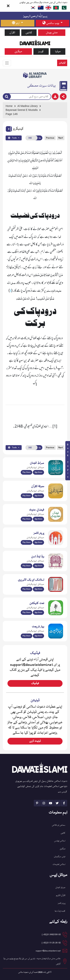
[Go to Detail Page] (34, 110)
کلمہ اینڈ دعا (60, 911)
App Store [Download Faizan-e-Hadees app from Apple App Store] (38, 519)
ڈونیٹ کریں (35, 741)
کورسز (41, 51)
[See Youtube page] (50, 803)
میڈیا (58, 51)
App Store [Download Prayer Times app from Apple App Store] (38, 542)
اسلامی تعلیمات (59, 864)
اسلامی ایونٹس (60, 841)
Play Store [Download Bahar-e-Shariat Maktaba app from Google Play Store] (27, 636)
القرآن (12, 33)
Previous (50, 138)
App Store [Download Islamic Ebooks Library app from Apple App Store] (38, 589)
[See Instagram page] (44, 803)
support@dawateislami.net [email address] (48, 951)
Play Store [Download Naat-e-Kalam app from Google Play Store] (27, 612)
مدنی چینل (52, 33)
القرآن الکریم (61, 895)
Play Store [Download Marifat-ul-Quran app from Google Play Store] (27, 496)
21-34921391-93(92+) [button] (51, 934)
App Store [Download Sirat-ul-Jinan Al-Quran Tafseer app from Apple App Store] (38, 472)
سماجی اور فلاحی (59, 825)
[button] (9, 129)
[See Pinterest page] (37, 803)
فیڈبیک (35, 683)
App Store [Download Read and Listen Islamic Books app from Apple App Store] (38, 566)
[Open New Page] (31, 138)
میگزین (18, 51)
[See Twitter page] (57, 803)
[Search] (7, 97)
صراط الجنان (60, 888)
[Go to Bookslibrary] (35, 75)
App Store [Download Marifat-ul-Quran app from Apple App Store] (38, 496)
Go (40, 138)
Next (61, 138)
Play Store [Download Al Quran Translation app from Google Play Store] (27, 472)
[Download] (55, 97)
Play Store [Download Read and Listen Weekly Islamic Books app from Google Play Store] (27, 566)
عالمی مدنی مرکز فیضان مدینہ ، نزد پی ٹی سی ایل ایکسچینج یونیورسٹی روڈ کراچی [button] (32, 961)
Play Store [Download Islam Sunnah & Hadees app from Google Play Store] (27, 519)
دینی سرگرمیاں (60, 857)
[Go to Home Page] (35, 42)
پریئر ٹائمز (62, 903)
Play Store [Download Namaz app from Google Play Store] (27, 542)
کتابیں (29, 33)
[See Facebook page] (64, 803)
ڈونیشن (62, 63)
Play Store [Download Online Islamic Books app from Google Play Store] (27, 589)
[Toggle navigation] (7, 63)
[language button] (18, 23)
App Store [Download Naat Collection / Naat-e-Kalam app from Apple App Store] (38, 612)
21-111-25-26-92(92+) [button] (51, 943)
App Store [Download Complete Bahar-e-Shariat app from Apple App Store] (38, 636)
